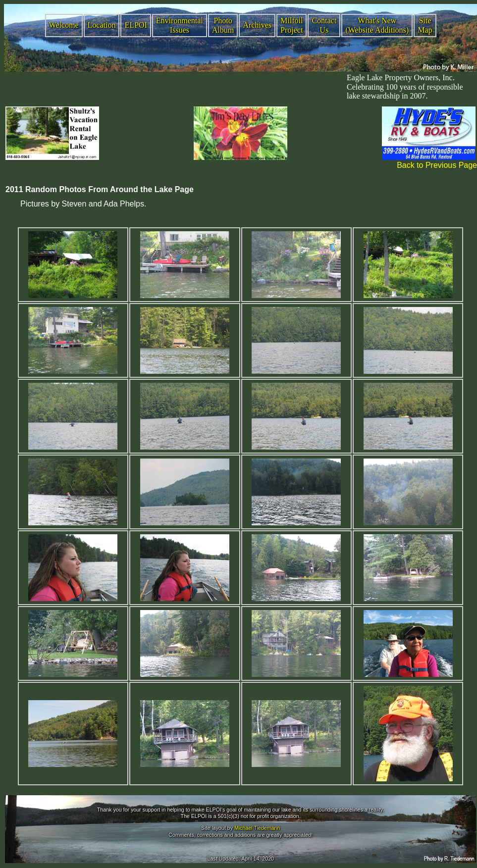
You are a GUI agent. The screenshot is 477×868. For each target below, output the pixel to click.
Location (102, 25)
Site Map (425, 25)
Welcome (64, 25)
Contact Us (324, 25)
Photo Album (223, 25)
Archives (257, 25)
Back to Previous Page (437, 165)
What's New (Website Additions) (377, 25)
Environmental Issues (180, 25)
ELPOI (135, 25)
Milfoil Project (291, 25)
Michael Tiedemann (257, 828)
